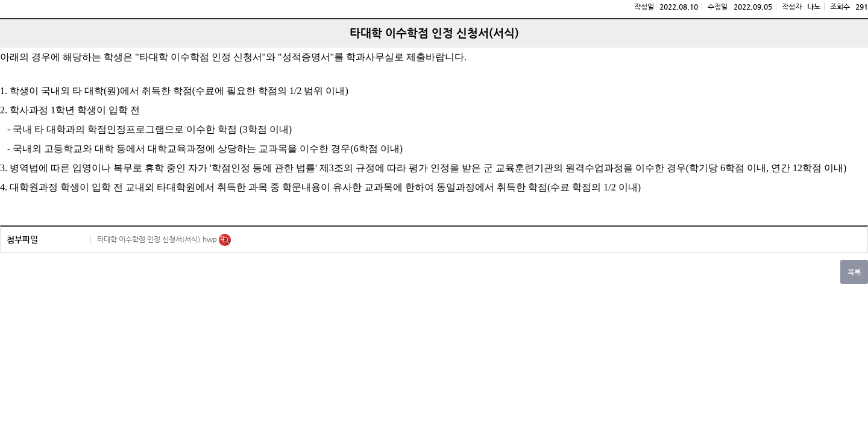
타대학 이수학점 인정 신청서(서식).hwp (158, 239)
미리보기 (225, 240)
